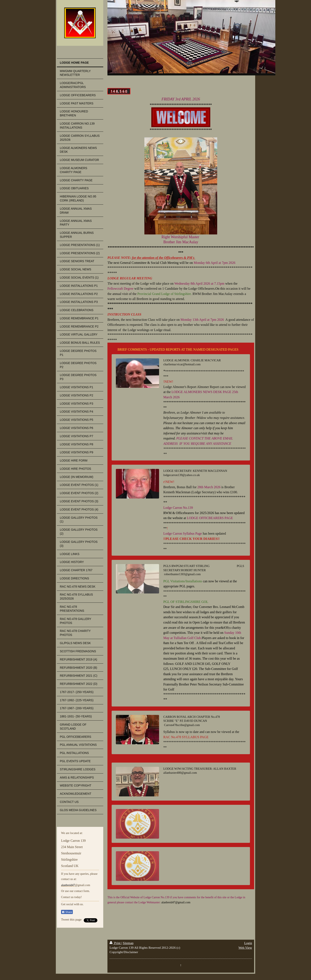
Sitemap (128, 943)
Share (67, 912)
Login (248, 943)
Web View (245, 948)
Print (115, 943)
